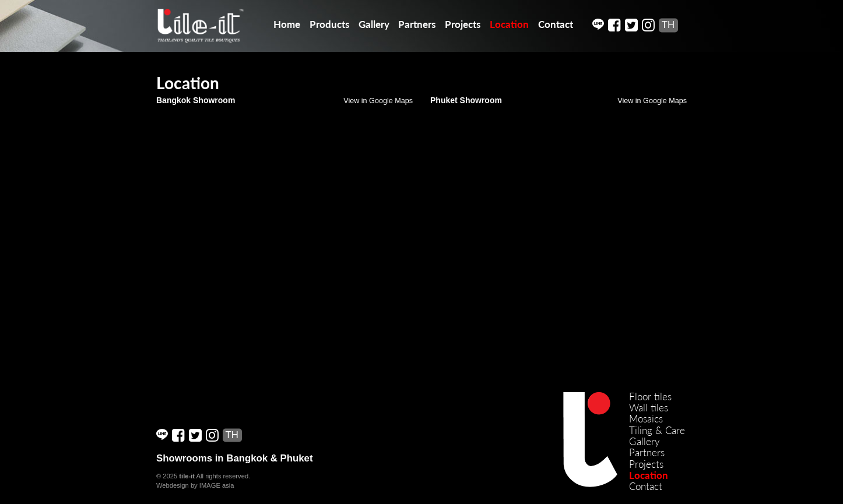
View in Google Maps (378, 101)
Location (509, 24)
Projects (463, 24)
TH (668, 25)
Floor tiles (650, 396)
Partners (417, 24)
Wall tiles (649, 408)
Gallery (374, 24)
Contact (556, 24)
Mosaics (646, 419)
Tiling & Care (657, 430)
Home (287, 24)
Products (329, 24)
